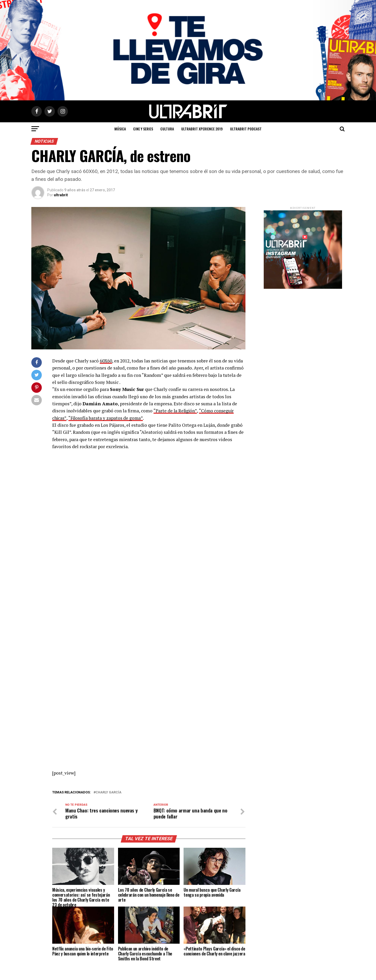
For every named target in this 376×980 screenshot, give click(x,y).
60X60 (106, 361)
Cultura (167, 129)
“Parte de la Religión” (176, 411)
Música (120, 129)
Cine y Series (143, 129)
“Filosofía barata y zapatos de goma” (107, 418)
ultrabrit (61, 195)
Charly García (108, 792)
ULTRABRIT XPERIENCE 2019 (202, 129)
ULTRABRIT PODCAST (246, 129)
